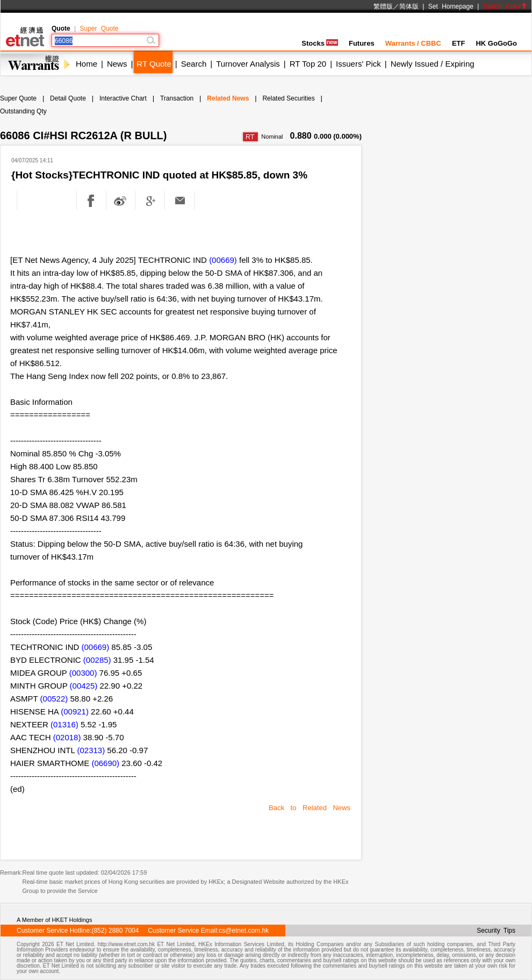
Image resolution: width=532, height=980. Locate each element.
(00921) (75, 711)
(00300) (83, 673)
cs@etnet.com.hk (244, 931)
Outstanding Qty (23, 111)
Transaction (177, 98)
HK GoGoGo (496, 43)
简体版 (409, 6)
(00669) (223, 260)
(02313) (91, 750)
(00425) (84, 686)
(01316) (64, 724)
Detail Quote (68, 98)
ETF (459, 43)
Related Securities (288, 98)
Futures (362, 43)
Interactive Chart (123, 98)
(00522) (54, 699)
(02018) (67, 737)
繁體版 (383, 6)
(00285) (97, 660)
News (117, 64)
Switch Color (505, 6)
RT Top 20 (308, 64)
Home (87, 64)
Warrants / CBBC (413, 43)
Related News (228, 98)
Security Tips (496, 931)
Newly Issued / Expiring (433, 64)
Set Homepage (451, 6)
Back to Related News (310, 808)
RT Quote (154, 64)
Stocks (320, 43)
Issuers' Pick (358, 64)
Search (194, 64)
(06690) (105, 763)
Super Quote (99, 28)
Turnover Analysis (248, 64)
